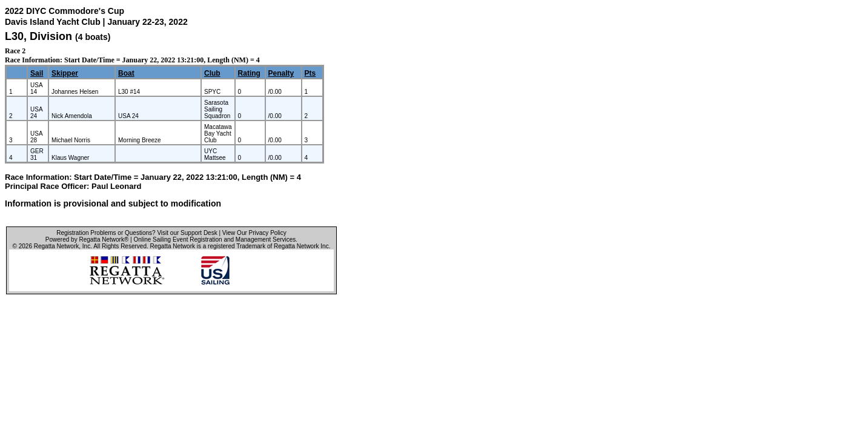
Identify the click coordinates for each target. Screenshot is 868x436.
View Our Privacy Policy (254, 233)
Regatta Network (56, 246)
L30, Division (40, 36)
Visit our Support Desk (187, 233)
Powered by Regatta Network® (87, 239)
